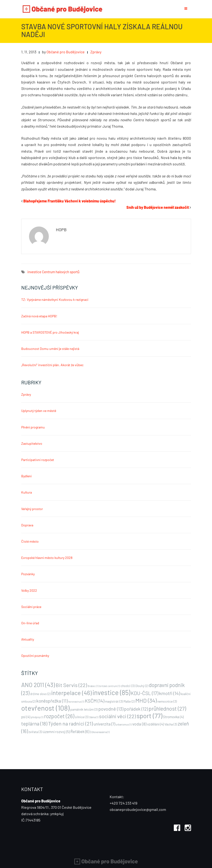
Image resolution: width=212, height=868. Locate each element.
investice (34, 272)
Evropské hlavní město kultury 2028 (47, 558)
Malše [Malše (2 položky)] (129, 701)
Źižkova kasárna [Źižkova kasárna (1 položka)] (100, 732)
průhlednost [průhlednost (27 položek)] (167, 709)
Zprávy (96, 52)
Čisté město (30, 541)
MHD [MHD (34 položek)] (146, 700)
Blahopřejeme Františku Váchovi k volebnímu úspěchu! (70, 201)
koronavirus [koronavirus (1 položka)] (76, 702)
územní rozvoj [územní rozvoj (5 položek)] (56, 732)
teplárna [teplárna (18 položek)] (34, 723)
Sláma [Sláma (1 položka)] (94, 717)
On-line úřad (30, 623)
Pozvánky (28, 574)
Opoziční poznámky (35, 656)
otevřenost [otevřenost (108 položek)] (45, 708)
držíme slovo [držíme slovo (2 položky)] (40, 694)
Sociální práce (31, 607)
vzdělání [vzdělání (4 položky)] (156, 724)
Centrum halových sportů (61, 272)
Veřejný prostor (32, 509)
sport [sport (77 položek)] (149, 716)
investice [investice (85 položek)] (111, 692)
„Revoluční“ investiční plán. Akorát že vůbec (52, 365)
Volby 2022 (29, 590)
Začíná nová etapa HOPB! (39, 316)
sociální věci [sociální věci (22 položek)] (117, 716)
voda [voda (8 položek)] (139, 724)
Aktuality (28, 639)
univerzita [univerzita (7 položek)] (104, 724)
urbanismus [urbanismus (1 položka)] (124, 724)
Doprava (27, 525)
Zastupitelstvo (32, 443)
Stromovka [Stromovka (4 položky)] (173, 717)
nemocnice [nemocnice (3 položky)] (167, 701)
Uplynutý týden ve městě (39, 411)
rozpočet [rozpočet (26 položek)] (59, 716)
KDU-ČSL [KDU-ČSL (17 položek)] (145, 693)
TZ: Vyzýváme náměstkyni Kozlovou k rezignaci (55, 300)
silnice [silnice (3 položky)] (82, 717)
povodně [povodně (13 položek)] (111, 709)
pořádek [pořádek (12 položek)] (136, 709)
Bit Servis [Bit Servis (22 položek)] (71, 685)
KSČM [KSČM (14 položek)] (95, 701)
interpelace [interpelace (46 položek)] (71, 693)
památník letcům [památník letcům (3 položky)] (84, 709)
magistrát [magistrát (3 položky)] (114, 701)
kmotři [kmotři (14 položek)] (169, 693)
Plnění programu (33, 427)
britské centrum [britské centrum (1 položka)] (110, 686)
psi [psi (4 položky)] (26, 717)
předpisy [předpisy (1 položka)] (37, 717)
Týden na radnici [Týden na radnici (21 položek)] (71, 723)
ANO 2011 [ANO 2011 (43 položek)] (38, 685)
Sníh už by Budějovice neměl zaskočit (158, 207)
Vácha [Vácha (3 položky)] (171, 724)
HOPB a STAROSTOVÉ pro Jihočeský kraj (50, 332)
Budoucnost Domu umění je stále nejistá (50, 349)
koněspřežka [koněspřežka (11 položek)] (52, 701)
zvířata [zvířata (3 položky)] (35, 732)
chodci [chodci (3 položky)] (128, 686)
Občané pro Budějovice (66, 52)
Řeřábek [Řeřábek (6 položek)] (80, 731)
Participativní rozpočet (38, 460)
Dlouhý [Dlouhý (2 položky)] (142, 686)
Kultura (27, 492)
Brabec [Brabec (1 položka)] (93, 686)
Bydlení (26, 476)
